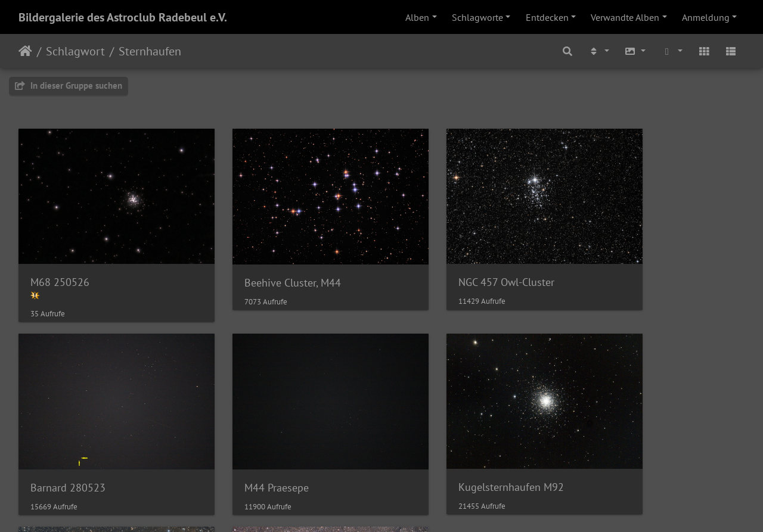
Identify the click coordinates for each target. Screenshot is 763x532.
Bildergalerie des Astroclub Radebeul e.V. (123, 17)
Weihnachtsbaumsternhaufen (470, 449)
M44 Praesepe (63, 449)
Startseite (25, 51)
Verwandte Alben (625, 17)
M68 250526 (60, 262)
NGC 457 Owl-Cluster (450, 263)
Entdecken (547, 17)
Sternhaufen (150, 51)
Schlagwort (75, 51)
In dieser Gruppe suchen (69, 85)
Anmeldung (706, 17)
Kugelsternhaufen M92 (269, 448)
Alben (417, 17)
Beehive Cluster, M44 (265, 263)
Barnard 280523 (626, 263)
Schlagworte (477, 17)
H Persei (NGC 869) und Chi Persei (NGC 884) (660, 448)
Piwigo (406, 507)
